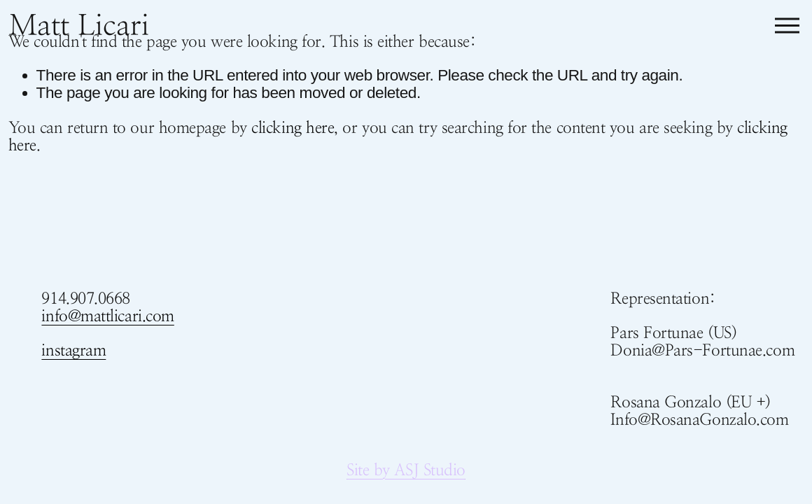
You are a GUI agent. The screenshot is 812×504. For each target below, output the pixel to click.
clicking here (293, 127)
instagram (73, 350)
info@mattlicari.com (107, 316)
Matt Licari (79, 25)
